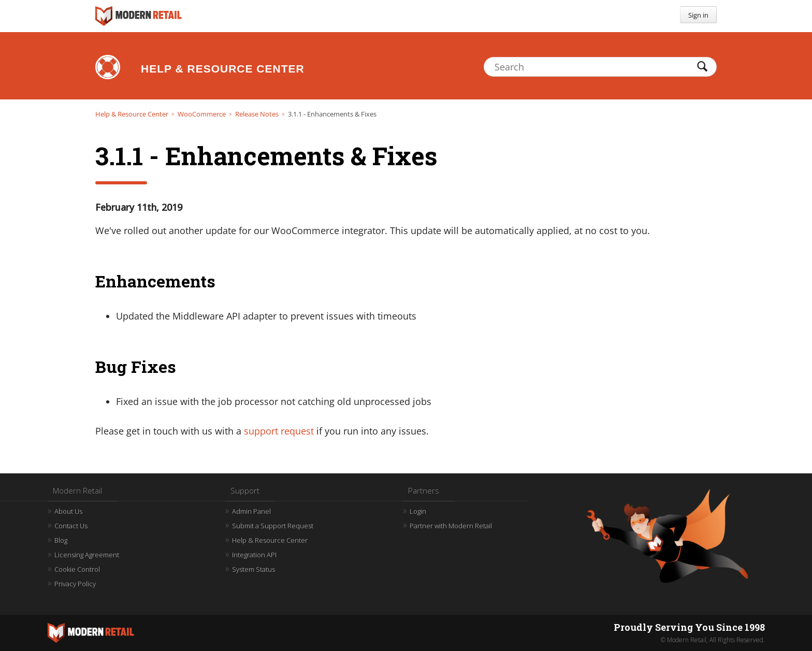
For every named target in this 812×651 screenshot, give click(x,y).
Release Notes (257, 114)
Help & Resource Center (223, 69)
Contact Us (71, 526)
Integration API (254, 555)
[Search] (600, 67)
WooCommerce (202, 114)
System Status (253, 569)
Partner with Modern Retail (451, 526)
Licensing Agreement (87, 555)
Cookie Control (77, 569)
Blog (61, 540)
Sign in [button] (698, 15)
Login (418, 511)
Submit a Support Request (273, 526)
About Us (68, 511)
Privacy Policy (75, 584)
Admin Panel (251, 511)
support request (279, 431)
